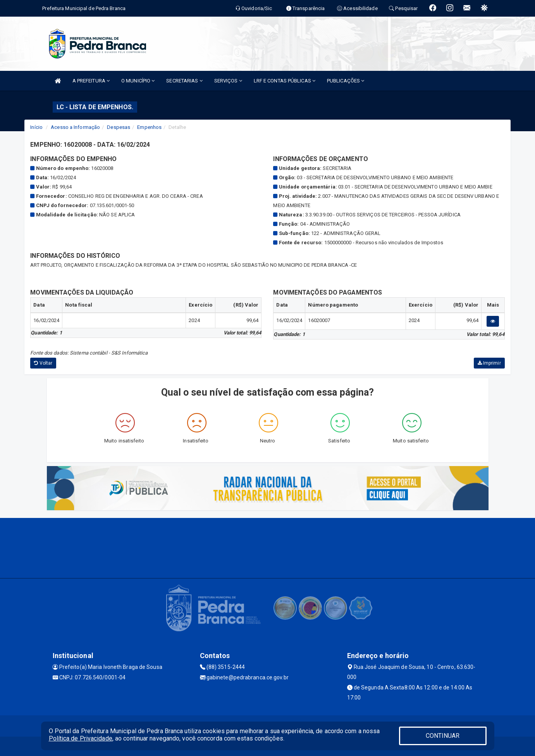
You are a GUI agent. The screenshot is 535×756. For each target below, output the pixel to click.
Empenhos (149, 127)
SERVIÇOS (228, 81)
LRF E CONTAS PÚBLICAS (285, 81)
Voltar (43, 363)
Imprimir (489, 363)
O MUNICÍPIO (138, 81)
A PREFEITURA (91, 81)
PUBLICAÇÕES (346, 81)
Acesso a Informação (75, 127)
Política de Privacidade (81, 738)
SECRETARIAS (184, 81)
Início (36, 127)
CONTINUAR (443, 736)
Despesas (119, 127)
